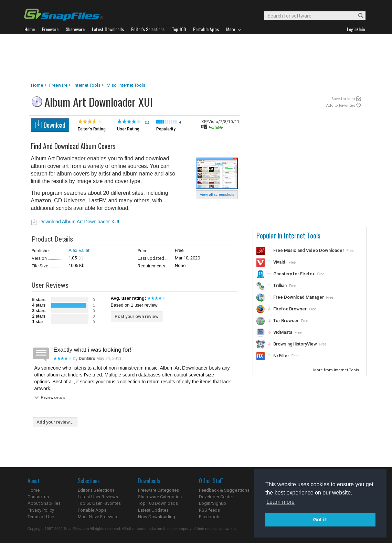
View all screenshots (217, 194)
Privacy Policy (41, 510)
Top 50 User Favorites (99, 503)
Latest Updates (153, 510)
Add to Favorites (341, 105)
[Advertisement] (196, 58)
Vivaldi (280, 262)
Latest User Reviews (98, 497)
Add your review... (55, 422)
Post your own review (137, 316)
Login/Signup (213, 503)
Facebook (209, 517)
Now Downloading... (158, 517)
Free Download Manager (299, 297)
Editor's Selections (96, 490)
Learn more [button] (280, 502)
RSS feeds (209, 510)
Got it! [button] (320, 520)
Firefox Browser (290, 309)
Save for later (343, 99)
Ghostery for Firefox (294, 274)
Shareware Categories (160, 497)
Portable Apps (92, 510)
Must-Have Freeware (98, 517)
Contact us (38, 497)
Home (37, 85)
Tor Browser (286, 321)
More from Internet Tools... (338, 370)
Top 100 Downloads (158, 503)
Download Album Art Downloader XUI (80, 222)
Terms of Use (41, 517)
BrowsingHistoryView (295, 344)
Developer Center (216, 497)
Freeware (58, 85)
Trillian (280, 285)
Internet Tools (87, 85)
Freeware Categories (158, 490)
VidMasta (283, 332)
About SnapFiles (44, 503)
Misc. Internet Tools (126, 85)
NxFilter (281, 356)
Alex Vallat (79, 250)
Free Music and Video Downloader (309, 250)
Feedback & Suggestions (224, 490)
